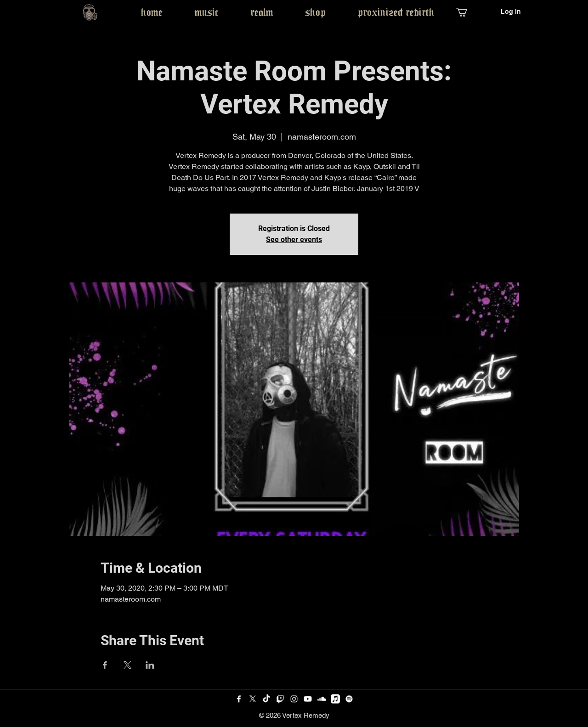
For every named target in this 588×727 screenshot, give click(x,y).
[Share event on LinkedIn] (150, 665)
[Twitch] (280, 699)
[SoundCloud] (322, 699)
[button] (467, 12)
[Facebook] (239, 699)
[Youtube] (308, 699)
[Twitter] (253, 699)
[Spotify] (349, 699)
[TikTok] (266, 699)
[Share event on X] (127, 665)
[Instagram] (294, 699)
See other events (294, 240)
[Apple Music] (335, 699)
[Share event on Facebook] (105, 665)
